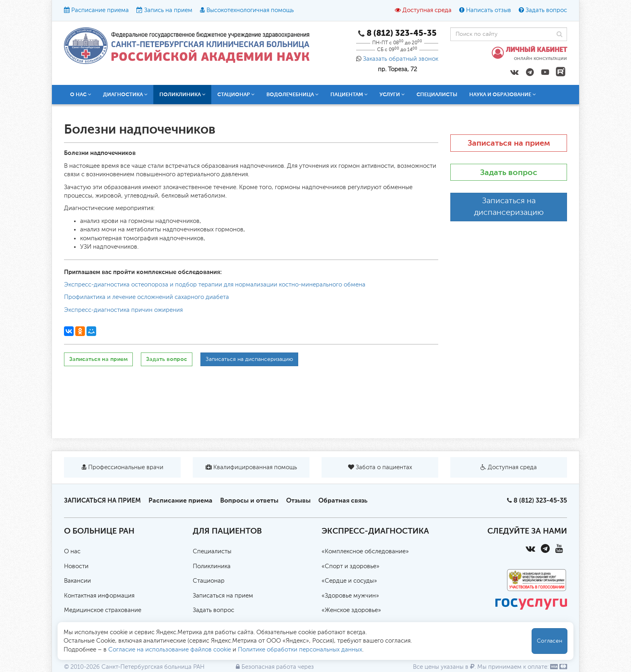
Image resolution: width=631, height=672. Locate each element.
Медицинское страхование (103, 610)
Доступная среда (427, 10)
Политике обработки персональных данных (300, 650)
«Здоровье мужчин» (350, 596)
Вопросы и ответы (249, 500)
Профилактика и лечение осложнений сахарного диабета (146, 297)
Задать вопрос (546, 10)
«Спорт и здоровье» (351, 566)
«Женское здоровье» (351, 610)
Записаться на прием (98, 359)
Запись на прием (168, 10)
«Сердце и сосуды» (349, 581)
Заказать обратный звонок (401, 59)
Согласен (550, 641)
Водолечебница (292, 94)
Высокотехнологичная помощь (250, 10)
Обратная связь (343, 500)
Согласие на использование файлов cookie (170, 650)
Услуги (392, 94)
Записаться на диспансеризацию (249, 359)
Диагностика (125, 94)
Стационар (236, 94)
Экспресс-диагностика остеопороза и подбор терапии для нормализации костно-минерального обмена (215, 285)
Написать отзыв (489, 10)
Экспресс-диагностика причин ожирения (123, 310)
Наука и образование (502, 94)
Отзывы (298, 500)
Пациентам (349, 94)
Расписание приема (100, 10)
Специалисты (437, 94)
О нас (80, 94)
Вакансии (77, 581)
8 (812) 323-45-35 (540, 500)
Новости (76, 566)
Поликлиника (182, 94)
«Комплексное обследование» (365, 551)
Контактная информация (99, 596)
